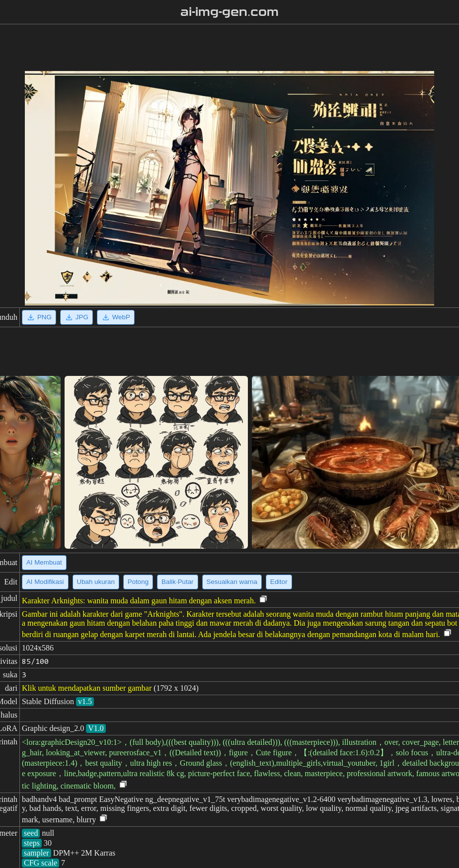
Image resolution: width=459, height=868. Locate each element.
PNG (39, 317)
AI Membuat (44, 562)
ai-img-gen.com (230, 12)
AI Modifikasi (45, 582)
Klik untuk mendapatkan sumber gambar (87, 688)
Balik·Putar (177, 582)
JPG (76, 317)
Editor (279, 582)
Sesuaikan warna (232, 582)
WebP (116, 317)
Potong (138, 582)
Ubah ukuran (96, 582)
